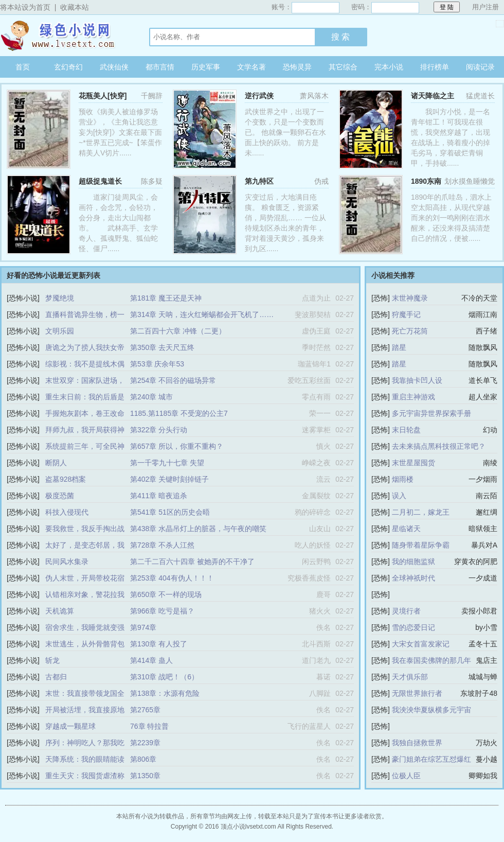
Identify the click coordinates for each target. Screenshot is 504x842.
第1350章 (145, 776)
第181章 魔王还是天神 (166, 298)
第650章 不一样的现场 (166, 594)
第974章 (143, 627)
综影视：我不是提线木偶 (85, 364)
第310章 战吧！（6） (164, 677)
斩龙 (52, 660)
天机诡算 (60, 611)
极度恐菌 (60, 496)
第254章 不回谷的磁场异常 (173, 380)
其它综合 (343, 67)
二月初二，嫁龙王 (421, 512)
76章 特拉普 (149, 726)
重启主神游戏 (413, 397)
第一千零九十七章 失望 (167, 463)
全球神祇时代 (413, 578)
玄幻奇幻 (68, 67)
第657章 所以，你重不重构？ (177, 446)
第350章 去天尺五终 (162, 347)
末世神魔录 (410, 298)
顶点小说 (64, 36)
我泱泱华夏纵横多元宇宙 (431, 710)
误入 (399, 496)
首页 (23, 67)
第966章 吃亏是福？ (162, 611)
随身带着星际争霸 (421, 545)
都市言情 (160, 67)
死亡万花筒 (410, 331)
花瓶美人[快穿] (103, 96)
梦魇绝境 (60, 298)
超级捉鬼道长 (100, 181)
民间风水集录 (67, 562)
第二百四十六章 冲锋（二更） (178, 331)
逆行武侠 (259, 96)
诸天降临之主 (433, 96)
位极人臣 (406, 776)
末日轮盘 (406, 430)
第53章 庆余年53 (157, 364)
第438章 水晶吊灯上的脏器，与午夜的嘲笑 (198, 529)
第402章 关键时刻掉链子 (169, 479)
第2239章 (145, 743)
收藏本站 (75, 7)
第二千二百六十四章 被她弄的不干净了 (192, 562)
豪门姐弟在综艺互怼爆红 (431, 759)
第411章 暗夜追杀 (159, 496)
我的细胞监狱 (413, 562)
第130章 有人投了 (159, 644)
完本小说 (389, 67)
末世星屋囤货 (413, 463)
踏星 (399, 347)
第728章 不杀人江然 (162, 545)
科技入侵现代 (67, 512)
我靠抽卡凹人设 (417, 380)
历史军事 (206, 67)
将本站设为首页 (25, 7)
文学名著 (251, 67)
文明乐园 (60, 331)
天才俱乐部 (410, 677)
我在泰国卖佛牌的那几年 (431, 660)
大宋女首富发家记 (421, 644)
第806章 (143, 759)
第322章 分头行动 (159, 430)
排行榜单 (435, 67)
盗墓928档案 (66, 479)
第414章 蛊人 (151, 660)
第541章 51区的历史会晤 (170, 512)
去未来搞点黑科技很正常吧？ (439, 446)
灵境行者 (406, 611)
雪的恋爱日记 (413, 627)
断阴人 (56, 463)
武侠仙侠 (114, 67)
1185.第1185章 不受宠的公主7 (179, 413)
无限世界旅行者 (417, 693)
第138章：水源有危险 (165, 693)
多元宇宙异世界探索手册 (431, 413)
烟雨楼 (403, 479)
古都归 (56, 677)
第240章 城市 (151, 397)
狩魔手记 (406, 314)
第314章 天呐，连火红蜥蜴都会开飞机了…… (202, 314)
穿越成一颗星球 (70, 726)
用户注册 (485, 7)
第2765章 (145, 710)
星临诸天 (406, 529)
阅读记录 (480, 67)
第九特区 (259, 181)
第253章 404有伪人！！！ (172, 578)
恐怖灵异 (297, 67)
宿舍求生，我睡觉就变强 (85, 627)
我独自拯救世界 (417, 743)
